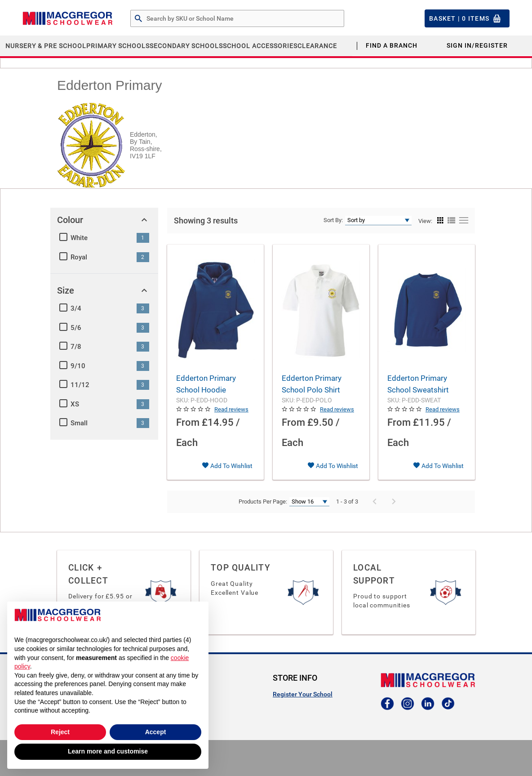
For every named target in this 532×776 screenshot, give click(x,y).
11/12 (80, 385)
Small (79, 423)
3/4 (76, 308)
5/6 (76, 328)
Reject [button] (60, 732)
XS (75, 404)
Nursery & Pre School (46, 46)
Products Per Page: (263, 502)
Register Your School (303, 694)
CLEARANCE (317, 46)
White (79, 238)
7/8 (76, 347)
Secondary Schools (186, 46)
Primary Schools (118, 46)
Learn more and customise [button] (108, 751)
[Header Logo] (67, 18)
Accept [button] (156, 732)
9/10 (78, 366)
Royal (79, 257)
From (188, 422)
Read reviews (231, 409)
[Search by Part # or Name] (138, 19)
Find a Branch (392, 45)
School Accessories (260, 46)
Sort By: (333, 220)
